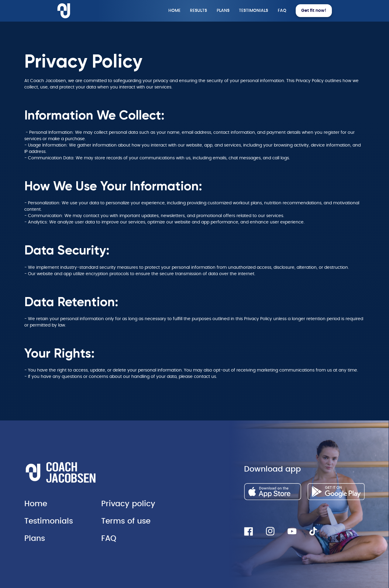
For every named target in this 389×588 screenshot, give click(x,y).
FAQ (109, 539)
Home (36, 504)
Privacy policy (128, 504)
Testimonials (49, 521)
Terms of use (126, 521)
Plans (35, 539)
